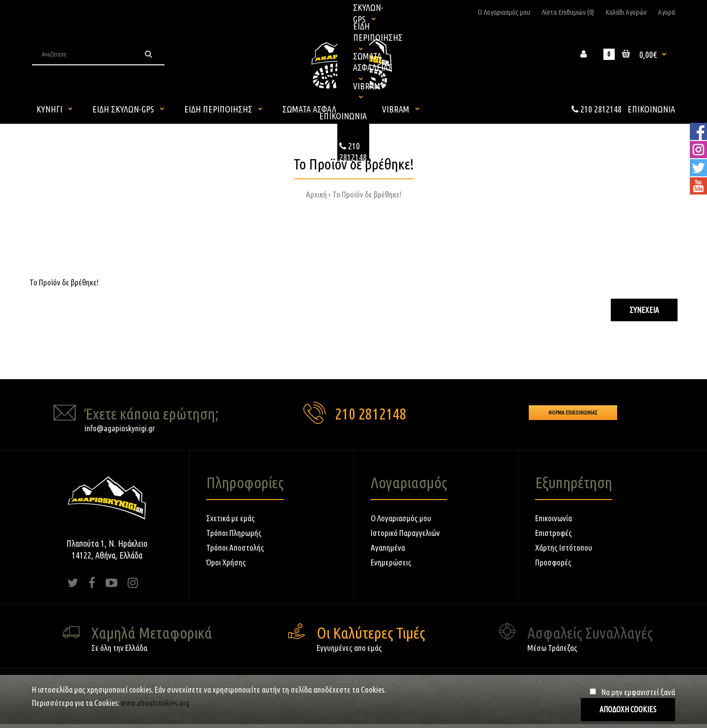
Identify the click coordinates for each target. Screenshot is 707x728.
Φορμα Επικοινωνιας (573, 413)
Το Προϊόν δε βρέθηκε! (367, 194)
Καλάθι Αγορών (626, 12)
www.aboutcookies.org (155, 703)
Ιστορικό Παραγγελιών (405, 533)
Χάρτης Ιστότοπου (564, 547)
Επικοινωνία (554, 518)
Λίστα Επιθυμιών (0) (568, 12)
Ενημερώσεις (391, 562)
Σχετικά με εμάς (231, 518)
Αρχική (316, 194)
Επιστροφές (554, 533)
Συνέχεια (644, 310)
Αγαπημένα (388, 547)
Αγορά (666, 12)
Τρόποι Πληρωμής (234, 533)
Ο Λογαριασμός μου (504, 12)
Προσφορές (553, 562)
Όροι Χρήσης (226, 562)
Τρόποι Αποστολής (235, 547)
